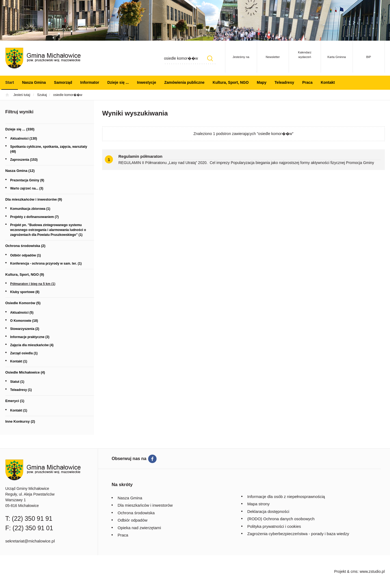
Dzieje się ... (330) (20, 129)
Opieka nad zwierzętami (139, 528)
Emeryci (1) (15, 401)
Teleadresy (284, 82)
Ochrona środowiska (136, 513)
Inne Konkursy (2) (20, 421)
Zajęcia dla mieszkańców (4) (32, 345)
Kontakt (328, 82)
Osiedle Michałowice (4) (25, 372)
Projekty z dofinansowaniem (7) (35, 217)
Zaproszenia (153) (24, 160)
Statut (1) (17, 382)
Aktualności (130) (24, 139)
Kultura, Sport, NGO (231, 82)
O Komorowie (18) (24, 321)
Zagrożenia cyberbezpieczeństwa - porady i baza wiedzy (298, 534)
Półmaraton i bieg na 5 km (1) (33, 284)
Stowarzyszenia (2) (25, 329)
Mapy (262, 82)
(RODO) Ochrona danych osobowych (281, 519)
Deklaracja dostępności (268, 511)
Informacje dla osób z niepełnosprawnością (286, 497)
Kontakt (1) (19, 361)
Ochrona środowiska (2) (25, 246)
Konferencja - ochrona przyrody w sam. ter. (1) (46, 264)
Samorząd (63, 82)
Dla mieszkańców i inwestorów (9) (34, 199)
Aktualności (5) (22, 313)
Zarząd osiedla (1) (24, 353)
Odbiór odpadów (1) (26, 255)
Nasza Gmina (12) (20, 171)
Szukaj (210, 58)
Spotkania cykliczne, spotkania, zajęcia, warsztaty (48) (49, 149)
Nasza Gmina (34, 82)
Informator (90, 82)
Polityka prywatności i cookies (274, 526)
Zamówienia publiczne (184, 82)
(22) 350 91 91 (32, 519)
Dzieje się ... (118, 82)
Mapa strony (259, 504)
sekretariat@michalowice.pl (30, 541)
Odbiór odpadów (132, 520)
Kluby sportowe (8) (25, 292)
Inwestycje (147, 82)
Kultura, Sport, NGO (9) (25, 274)
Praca (307, 82)
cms (354, 571)
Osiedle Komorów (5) (23, 303)
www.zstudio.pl (372, 571)
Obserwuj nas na (129, 459)
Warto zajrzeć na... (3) (27, 188)
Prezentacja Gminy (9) (27, 180)
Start (10, 82)
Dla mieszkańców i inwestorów (145, 505)
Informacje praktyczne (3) (30, 337)
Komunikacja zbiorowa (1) (30, 209)
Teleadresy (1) (21, 390)
